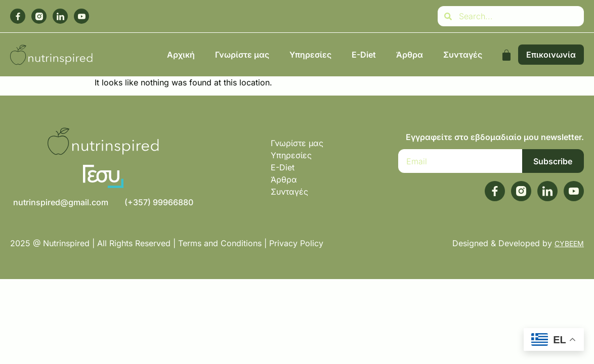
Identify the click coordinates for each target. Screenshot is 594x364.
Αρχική (181, 55)
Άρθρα (410, 55)
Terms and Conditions (220, 243)
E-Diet (364, 55)
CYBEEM (569, 243)
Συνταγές (463, 55)
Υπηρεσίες (310, 55)
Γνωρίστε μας (242, 55)
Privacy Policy (298, 243)
